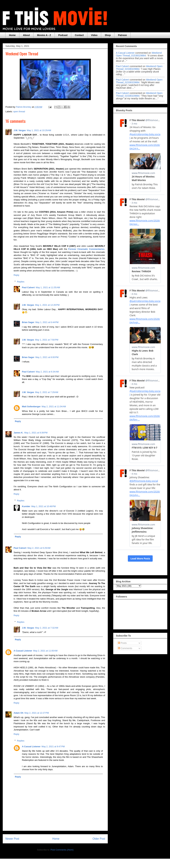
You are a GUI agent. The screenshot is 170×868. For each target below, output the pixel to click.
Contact (79, 35)
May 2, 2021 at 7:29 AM (47, 392)
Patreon (122, 35)
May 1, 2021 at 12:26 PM (47, 305)
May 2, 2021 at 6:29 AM (39, 548)
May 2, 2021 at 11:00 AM (45, 651)
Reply (16, 275)
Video (94, 35)
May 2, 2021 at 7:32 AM (47, 628)
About (26, 35)
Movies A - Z (44, 35)
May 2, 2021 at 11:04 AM (54, 406)
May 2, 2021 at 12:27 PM (37, 713)
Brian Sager (28, 322)
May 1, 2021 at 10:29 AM (39, 130)
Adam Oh (19, 713)
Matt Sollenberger (31, 406)
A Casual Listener (23, 651)
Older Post (99, 839)
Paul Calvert (28, 287)
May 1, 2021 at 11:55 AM (48, 287)
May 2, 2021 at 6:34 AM (47, 372)
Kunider (26, 506)
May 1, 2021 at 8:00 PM (47, 357)
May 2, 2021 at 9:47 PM (53, 746)
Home (12, 35)
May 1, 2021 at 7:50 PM (47, 340)
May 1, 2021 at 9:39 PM (36, 433)
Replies (21, 282)
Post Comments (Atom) (62, 850)
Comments (125, 648)
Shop (108, 35)
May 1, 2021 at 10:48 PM (43, 506)
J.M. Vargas (20, 130)
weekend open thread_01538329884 (139, 54)
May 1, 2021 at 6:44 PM (47, 322)
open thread (19, 111)
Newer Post (12, 839)
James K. (18, 433)
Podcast (63, 35)
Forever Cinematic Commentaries (86, 249)
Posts (122, 643)
